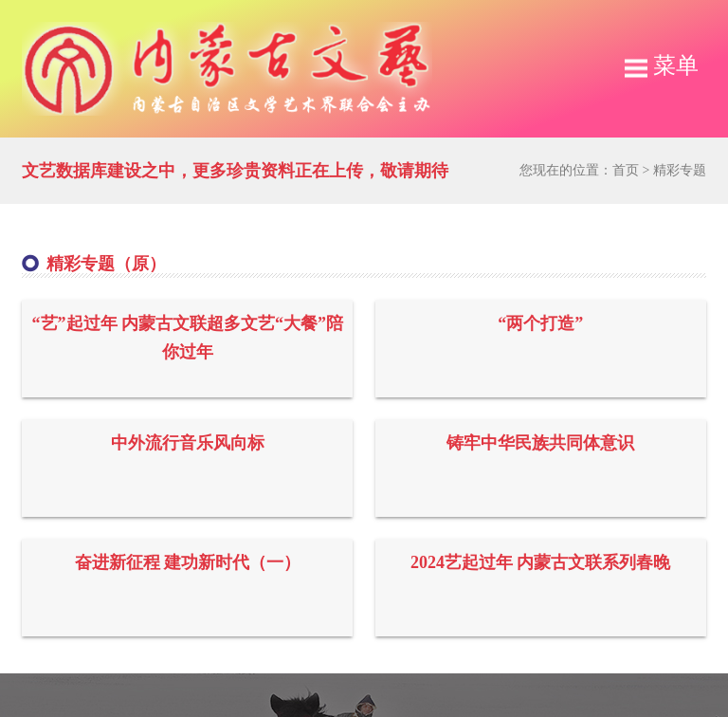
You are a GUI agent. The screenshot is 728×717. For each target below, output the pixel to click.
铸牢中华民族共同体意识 (540, 443)
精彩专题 (680, 170)
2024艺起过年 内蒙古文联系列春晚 (541, 562)
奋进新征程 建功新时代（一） (188, 562)
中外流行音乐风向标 (188, 443)
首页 (626, 170)
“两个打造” (540, 323)
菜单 (662, 65)
